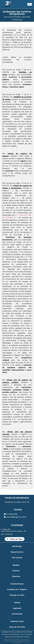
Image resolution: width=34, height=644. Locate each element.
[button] (11, 514)
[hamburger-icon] (30, 4)
